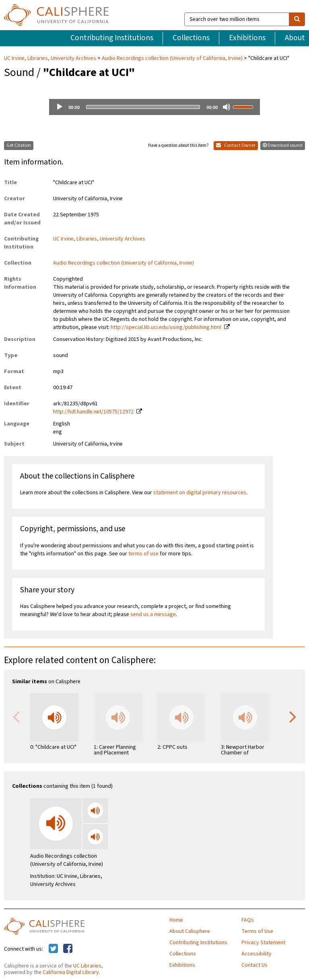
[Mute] (227, 107)
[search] (297, 19)
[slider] (143, 107)
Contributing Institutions (112, 38)
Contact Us (254, 965)
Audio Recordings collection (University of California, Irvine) (172, 58)
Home (176, 920)
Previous (16, 716)
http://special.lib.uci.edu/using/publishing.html (166, 327)
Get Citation (19, 145)
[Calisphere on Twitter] (53, 949)
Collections (191, 38)
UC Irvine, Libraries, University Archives (51, 58)
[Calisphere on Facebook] (68, 949)
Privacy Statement (263, 943)
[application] (154, 107)
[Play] (60, 107)
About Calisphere (190, 931)
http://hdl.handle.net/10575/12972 (93, 412)
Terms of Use (257, 931)
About (295, 38)
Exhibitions (247, 38)
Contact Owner (236, 145)
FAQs (248, 920)
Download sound (283, 145)
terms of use (143, 554)
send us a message (153, 614)
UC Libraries (87, 966)
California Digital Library (71, 972)
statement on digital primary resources (200, 493)
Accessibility (256, 954)
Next (293, 716)
